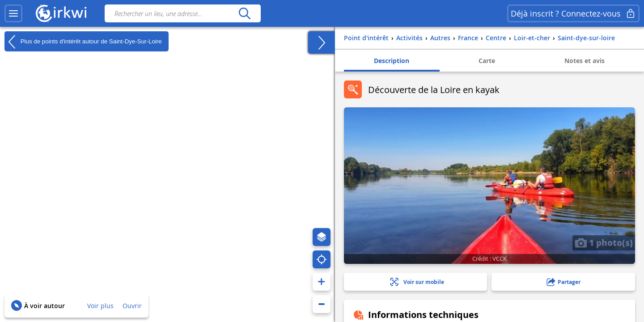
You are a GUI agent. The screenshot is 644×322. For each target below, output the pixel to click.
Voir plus (100, 306)
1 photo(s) (604, 242)
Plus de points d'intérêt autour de (83, 42)
